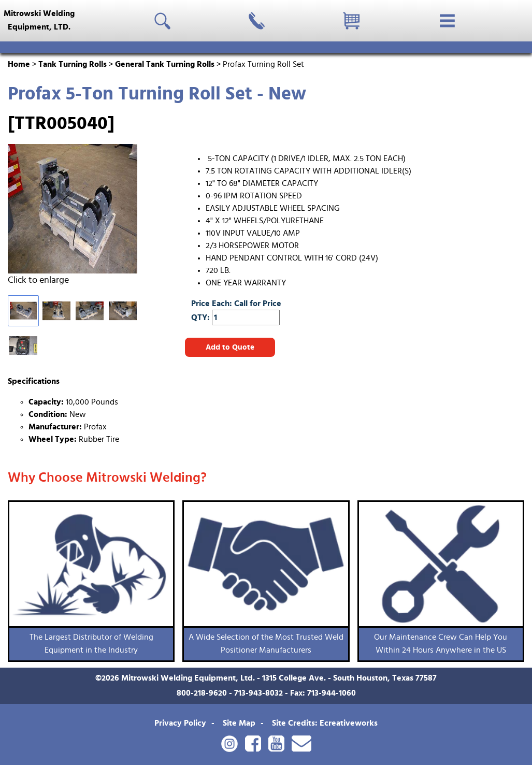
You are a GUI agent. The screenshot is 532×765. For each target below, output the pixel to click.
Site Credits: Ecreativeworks (325, 723)
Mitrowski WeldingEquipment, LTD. (39, 20)
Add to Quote (230, 347)
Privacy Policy (180, 723)
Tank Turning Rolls (73, 64)
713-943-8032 (258, 693)
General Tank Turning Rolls (165, 64)
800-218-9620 (202, 693)
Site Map (239, 723)
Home (19, 64)
